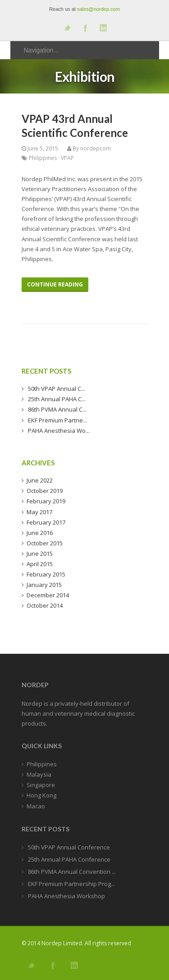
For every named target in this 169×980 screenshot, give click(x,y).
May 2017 (39, 512)
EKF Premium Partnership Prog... (71, 884)
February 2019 (46, 501)
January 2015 (44, 585)
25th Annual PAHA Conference (69, 859)
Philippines (43, 158)
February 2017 (46, 522)
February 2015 (46, 574)
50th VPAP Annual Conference (68, 847)
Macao (36, 806)
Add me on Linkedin (103, 28)
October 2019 (45, 491)
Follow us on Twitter (67, 28)
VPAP (67, 158)
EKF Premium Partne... (57, 420)
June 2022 (40, 480)
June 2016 (40, 533)
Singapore (41, 785)
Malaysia (39, 774)
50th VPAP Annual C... (56, 389)
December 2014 (48, 595)
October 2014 (45, 605)
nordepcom (96, 148)
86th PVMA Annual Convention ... (71, 872)
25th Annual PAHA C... (56, 399)
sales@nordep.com (98, 9)
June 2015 (40, 553)
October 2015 (45, 543)
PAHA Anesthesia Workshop (66, 896)
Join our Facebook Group (85, 28)
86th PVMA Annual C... (57, 409)
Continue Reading (55, 284)
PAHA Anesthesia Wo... (58, 431)
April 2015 (40, 564)
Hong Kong (41, 795)
